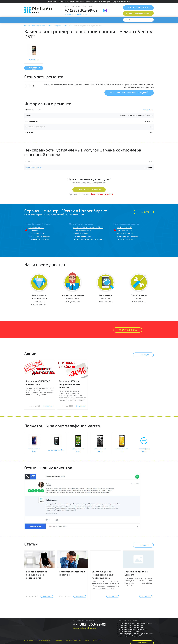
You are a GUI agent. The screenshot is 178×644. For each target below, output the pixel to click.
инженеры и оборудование (73, 298)
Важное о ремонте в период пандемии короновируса (37, 575)
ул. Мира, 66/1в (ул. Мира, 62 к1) (88, 227)
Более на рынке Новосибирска (139, 298)
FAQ (87, 640)
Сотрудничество (74, 640)
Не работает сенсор (34, 167)
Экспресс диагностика (106, 298)
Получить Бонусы (128, 330)
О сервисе (29, 640)
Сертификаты (44, 640)
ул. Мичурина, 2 (36, 227)
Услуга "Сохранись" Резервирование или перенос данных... (103, 575)
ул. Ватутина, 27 (125, 227)
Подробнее (48, 406)
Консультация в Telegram (39, 236)
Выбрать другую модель (34, 68)
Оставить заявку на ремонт (89, 190)
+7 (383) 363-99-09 (81, 10)
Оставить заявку (138, 13)
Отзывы (58, 640)
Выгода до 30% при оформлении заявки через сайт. (70, 384)
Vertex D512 (148, 110)
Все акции (143, 355)
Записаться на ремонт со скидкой (129, 93)
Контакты (98, 640)
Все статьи (142, 545)
